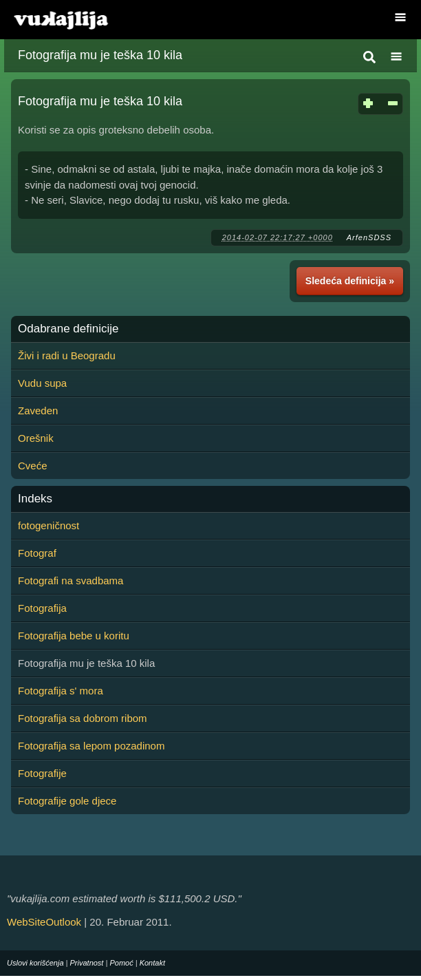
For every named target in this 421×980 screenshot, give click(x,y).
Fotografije (42, 773)
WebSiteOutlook (44, 922)
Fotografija (42, 608)
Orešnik (36, 438)
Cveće (33, 466)
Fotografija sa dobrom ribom (83, 718)
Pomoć (121, 963)
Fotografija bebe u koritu (74, 636)
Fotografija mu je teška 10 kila (100, 55)
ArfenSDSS (369, 237)
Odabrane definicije (68, 329)
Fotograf (37, 553)
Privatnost (87, 963)
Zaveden (38, 411)
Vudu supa (42, 383)
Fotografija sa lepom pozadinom (91, 746)
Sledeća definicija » (350, 281)
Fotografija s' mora (61, 691)
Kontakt (152, 963)
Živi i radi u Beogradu (67, 355)
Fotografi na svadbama (71, 580)
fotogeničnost (48, 525)
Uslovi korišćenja (35, 963)
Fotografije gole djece (67, 801)
